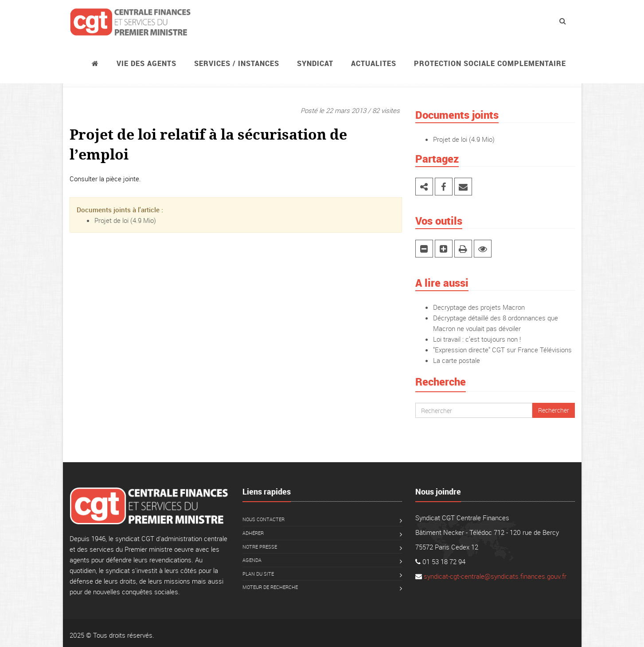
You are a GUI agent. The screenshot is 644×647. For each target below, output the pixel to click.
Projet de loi (111, 220)
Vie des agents (146, 63)
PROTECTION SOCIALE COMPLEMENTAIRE (490, 63)
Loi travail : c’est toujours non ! (477, 339)
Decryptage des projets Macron (479, 307)
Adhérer (253, 533)
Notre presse (260, 547)
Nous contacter (263, 519)
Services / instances (237, 63)
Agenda (252, 560)
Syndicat (315, 63)
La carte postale (457, 360)
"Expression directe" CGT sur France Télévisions (502, 350)
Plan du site (258, 574)
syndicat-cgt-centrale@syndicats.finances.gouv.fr (495, 576)
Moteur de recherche (270, 587)
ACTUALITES (374, 63)
